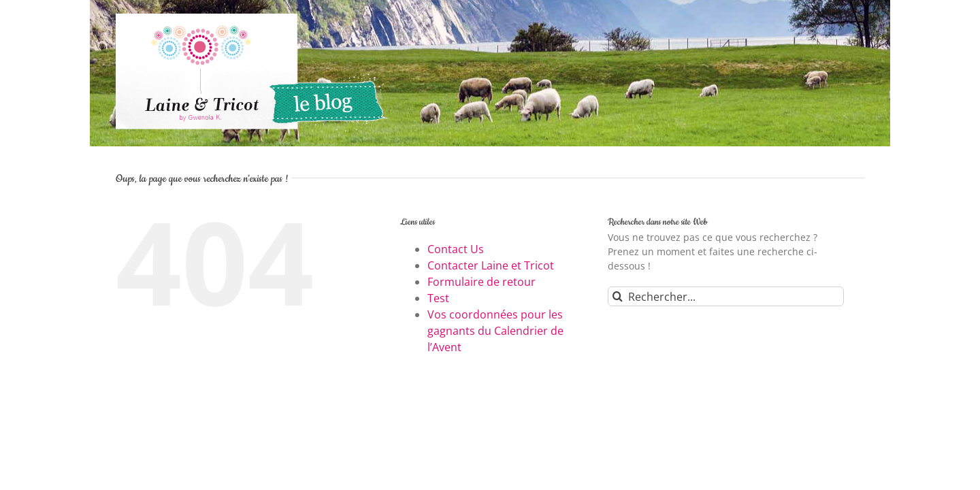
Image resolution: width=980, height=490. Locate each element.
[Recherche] (618, 296)
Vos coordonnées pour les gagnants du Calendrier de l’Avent (495, 331)
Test (438, 298)
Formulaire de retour (481, 282)
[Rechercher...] (726, 296)
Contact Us (456, 249)
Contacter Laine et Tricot (491, 265)
